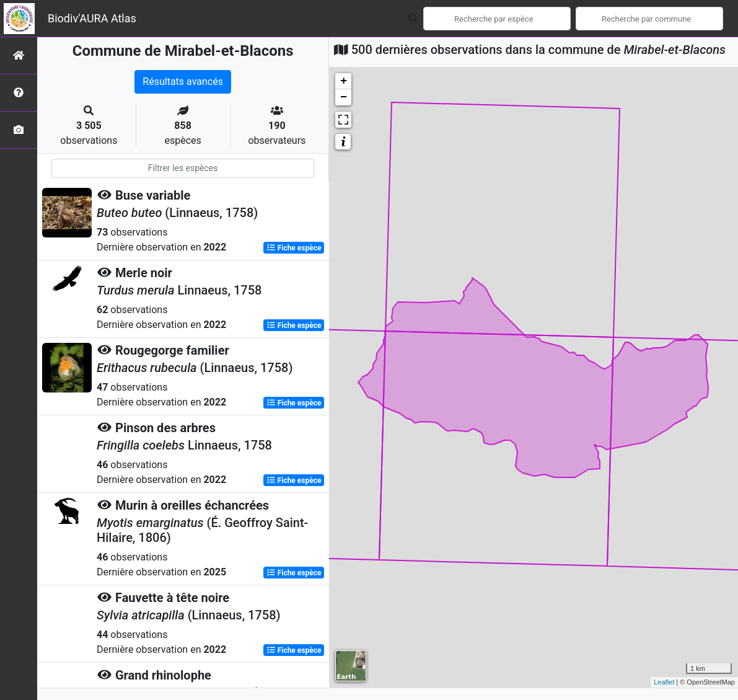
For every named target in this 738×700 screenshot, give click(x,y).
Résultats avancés (183, 82)
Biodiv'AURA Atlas (92, 18)
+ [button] (344, 81)
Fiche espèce (294, 248)
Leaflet (664, 682)
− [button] (344, 97)
